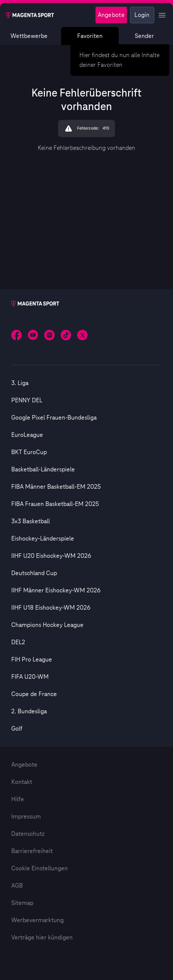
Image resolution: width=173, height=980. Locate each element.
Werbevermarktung (37, 920)
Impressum (26, 817)
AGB (17, 886)
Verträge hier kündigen (42, 938)
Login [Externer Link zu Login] (142, 15)
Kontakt (22, 782)
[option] (86, 383)
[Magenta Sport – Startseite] (30, 15)
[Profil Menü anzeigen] (162, 15)
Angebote (24, 765)
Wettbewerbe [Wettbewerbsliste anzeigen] (29, 36)
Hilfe (18, 799)
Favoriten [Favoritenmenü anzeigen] (90, 36)
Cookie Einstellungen (40, 868)
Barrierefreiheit (32, 851)
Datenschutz (28, 834)
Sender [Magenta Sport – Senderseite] (144, 36)
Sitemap (22, 903)
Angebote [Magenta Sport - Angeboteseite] (111, 15)
